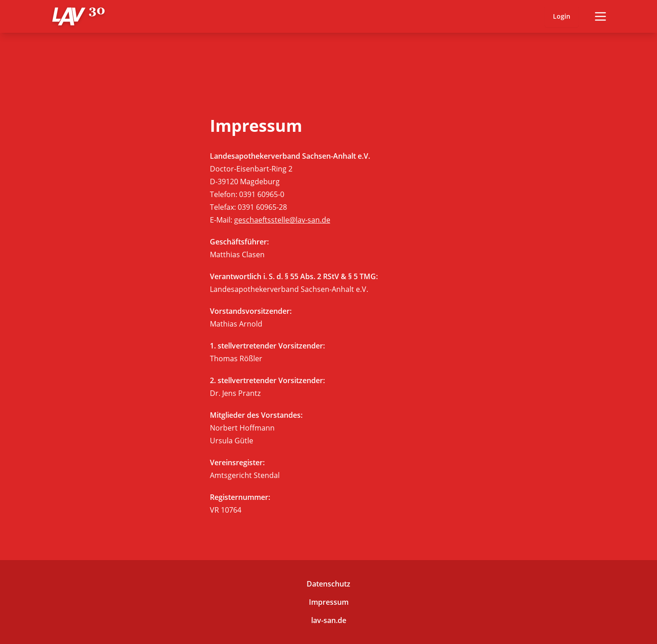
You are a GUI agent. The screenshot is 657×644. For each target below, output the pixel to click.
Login (562, 16)
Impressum (329, 602)
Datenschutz (328, 584)
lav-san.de (329, 620)
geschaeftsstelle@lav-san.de (282, 220)
